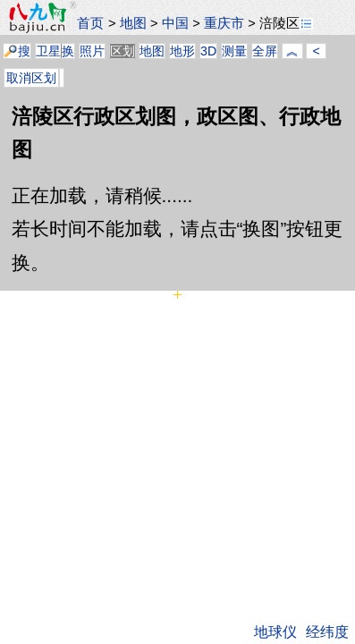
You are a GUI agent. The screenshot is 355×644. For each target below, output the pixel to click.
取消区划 (31, 78)
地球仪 (275, 632)
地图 (133, 23)
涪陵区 (286, 23)
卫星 (48, 51)
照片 (92, 51)
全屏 (265, 51)
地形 (182, 51)
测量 (234, 51)
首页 (90, 23)
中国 (175, 23)
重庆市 (224, 23)
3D (208, 51)
